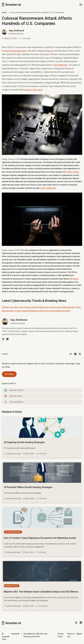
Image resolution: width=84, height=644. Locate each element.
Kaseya (49, 51)
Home (4, 12)
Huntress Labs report (33, 90)
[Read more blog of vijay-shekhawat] (13, 32)
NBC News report (71, 172)
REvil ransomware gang (16, 51)
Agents (79, 634)
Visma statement (48, 188)
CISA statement (60, 65)
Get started (9, 374)
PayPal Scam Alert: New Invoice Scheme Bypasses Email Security (32, 307)
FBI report (74, 279)
